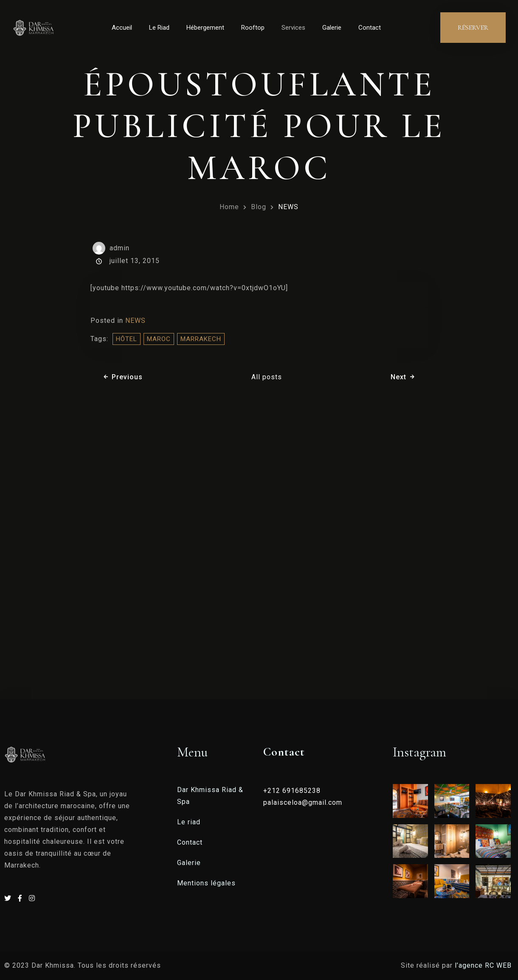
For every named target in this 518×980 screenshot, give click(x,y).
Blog (259, 207)
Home (229, 207)
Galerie (332, 28)
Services (293, 28)
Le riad (189, 822)
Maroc (159, 339)
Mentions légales (206, 883)
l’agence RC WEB (484, 965)
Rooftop (253, 28)
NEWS (288, 207)
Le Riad (159, 28)
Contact (370, 28)
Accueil (122, 28)
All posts (267, 377)
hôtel (127, 339)
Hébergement (205, 28)
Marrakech (201, 339)
